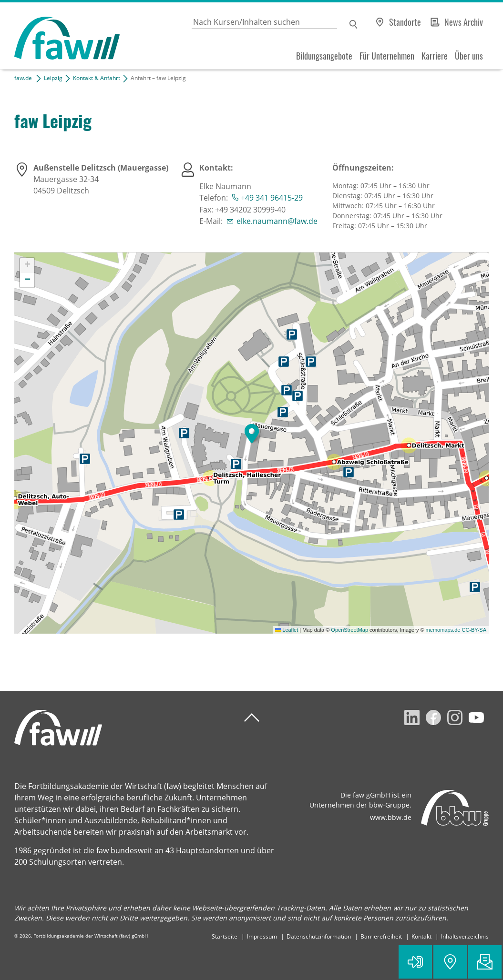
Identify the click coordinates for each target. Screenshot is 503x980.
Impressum (262, 936)
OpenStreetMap (349, 630)
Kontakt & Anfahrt (97, 78)
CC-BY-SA (474, 630)
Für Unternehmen (387, 56)
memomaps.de (443, 630)
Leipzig (53, 78)
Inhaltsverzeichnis (465, 936)
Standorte (405, 22)
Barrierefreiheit (381, 936)
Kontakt (421, 936)
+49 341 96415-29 (272, 198)
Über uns (469, 56)
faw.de (23, 78)
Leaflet (287, 630)
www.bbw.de (391, 817)
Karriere (435, 56)
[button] (252, 434)
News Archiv (464, 22)
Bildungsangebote (324, 56)
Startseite (225, 936)
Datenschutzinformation (319, 936)
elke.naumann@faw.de (277, 221)
